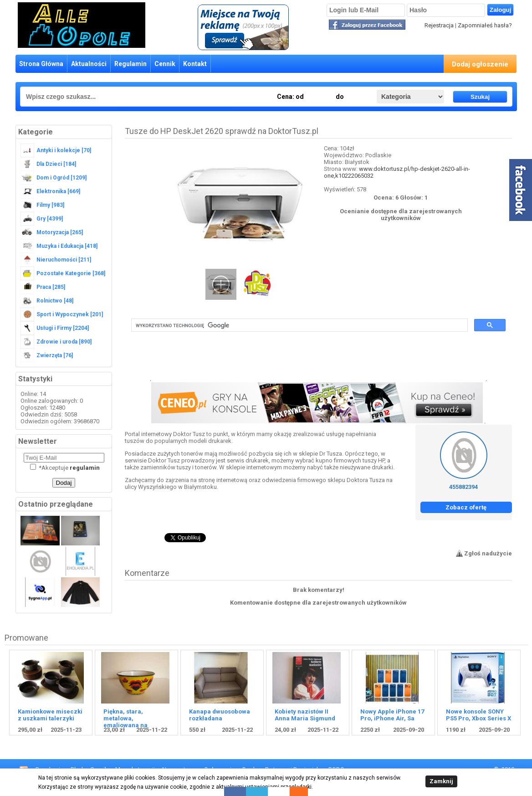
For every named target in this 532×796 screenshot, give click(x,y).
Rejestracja (439, 25)
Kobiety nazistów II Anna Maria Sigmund (305, 715)
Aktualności (89, 64)
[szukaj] (299, 325)
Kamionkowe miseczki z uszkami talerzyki (50, 715)
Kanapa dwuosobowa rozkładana (220, 715)
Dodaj (64, 483)
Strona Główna (41, 64)
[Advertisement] (318, 360)
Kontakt (195, 64)
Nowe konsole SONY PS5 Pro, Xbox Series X (478, 715)
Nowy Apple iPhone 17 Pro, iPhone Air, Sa (392, 715)
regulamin (85, 468)
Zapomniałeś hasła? (485, 25)
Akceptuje (65, 468)
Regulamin (130, 64)
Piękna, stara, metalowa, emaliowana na (125, 718)
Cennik (165, 64)
